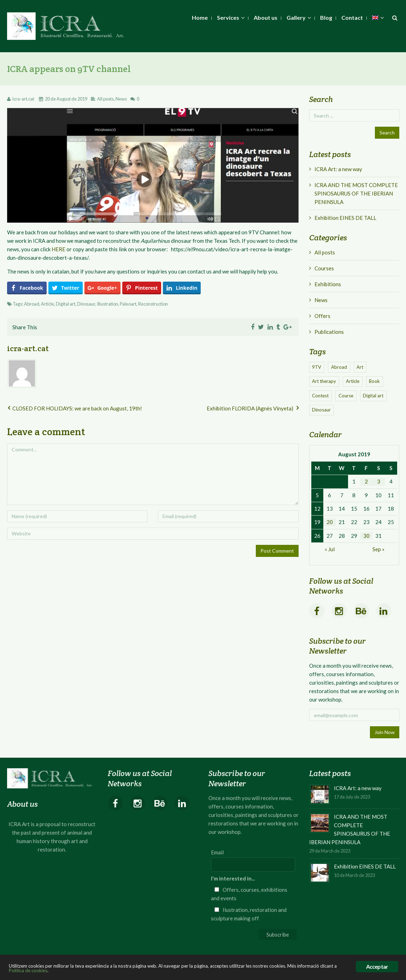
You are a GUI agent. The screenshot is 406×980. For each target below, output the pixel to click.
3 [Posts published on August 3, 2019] (379, 481)
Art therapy (324, 381)
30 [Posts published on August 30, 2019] (366, 536)
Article (48, 304)
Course (346, 396)
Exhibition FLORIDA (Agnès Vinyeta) (250, 408)
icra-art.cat (23, 99)
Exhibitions (328, 284)
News (121, 99)
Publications (329, 332)
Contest (320, 396)
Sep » (378, 549)
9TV (317, 367)
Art (360, 367)
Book (374, 381)
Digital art (66, 304)
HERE (58, 249)
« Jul (330, 549)
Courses (324, 268)
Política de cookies (28, 970)
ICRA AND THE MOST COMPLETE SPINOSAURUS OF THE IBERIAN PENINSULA (356, 193)
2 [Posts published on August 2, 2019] (366, 481)
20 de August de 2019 (66, 99)
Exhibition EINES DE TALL (345, 218)
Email (217, 852)
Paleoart (128, 304)
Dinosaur (86, 304)
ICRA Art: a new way (338, 169)
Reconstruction (153, 304)
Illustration (107, 304)
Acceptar (377, 966)
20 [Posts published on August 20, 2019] (330, 522)
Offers (322, 316)
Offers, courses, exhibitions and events (249, 894)
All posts (105, 99)
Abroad (32, 304)
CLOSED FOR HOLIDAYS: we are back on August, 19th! (77, 408)
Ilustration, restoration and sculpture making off (249, 914)
